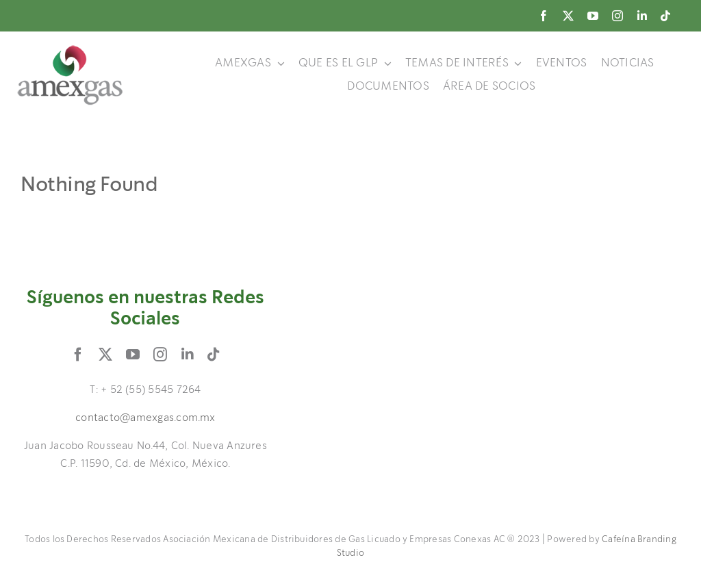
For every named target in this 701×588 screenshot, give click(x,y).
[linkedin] (642, 16)
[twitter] (568, 16)
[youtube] (593, 16)
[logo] (70, 50)
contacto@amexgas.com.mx (145, 418)
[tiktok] (665, 16)
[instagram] (617, 16)
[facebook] (544, 16)
